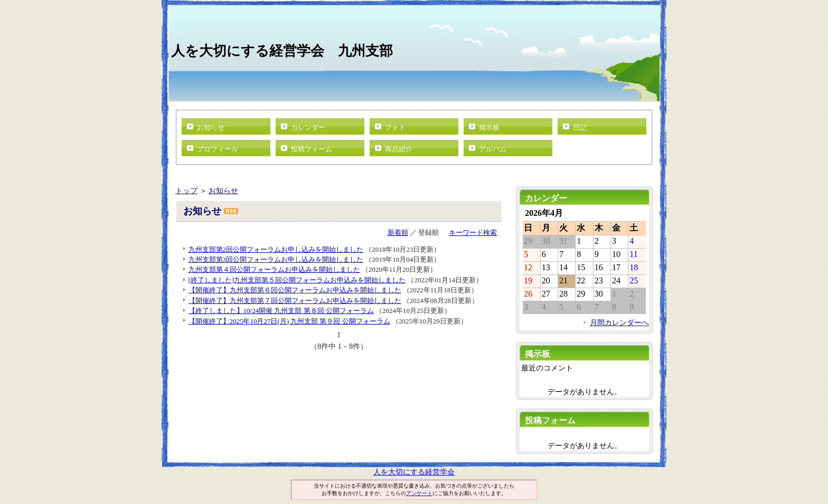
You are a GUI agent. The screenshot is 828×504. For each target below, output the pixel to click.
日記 (580, 127)
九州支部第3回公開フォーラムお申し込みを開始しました (276, 259)
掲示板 (489, 127)
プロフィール (218, 149)
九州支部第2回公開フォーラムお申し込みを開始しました (276, 249)
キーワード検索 (473, 232)
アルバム (493, 149)
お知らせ (211, 127)
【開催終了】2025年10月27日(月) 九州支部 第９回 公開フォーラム (289, 321)
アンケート (419, 493)
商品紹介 (399, 149)
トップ (186, 191)
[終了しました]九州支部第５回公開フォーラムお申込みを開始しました (297, 280)
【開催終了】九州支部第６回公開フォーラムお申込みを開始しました (295, 290)
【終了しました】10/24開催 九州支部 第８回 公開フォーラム (281, 311)
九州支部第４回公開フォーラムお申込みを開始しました (274, 269)
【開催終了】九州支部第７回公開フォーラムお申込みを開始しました (295, 301)
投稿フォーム (312, 149)
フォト (395, 127)
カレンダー (308, 127)
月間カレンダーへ (619, 322)
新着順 (398, 232)
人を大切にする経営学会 (414, 472)
